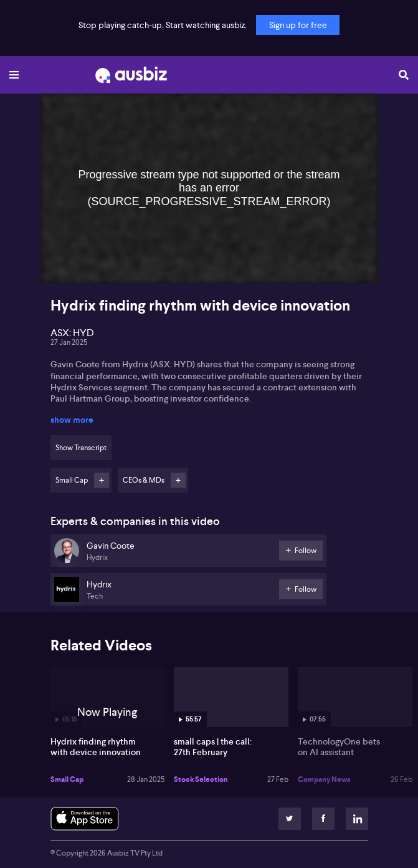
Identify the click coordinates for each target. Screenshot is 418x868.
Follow (102, 480)
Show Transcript (81, 448)
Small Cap (67, 779)
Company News (324, 779)
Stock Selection (201, 779)
